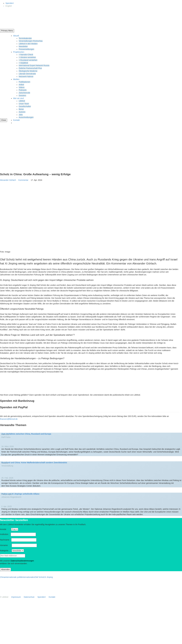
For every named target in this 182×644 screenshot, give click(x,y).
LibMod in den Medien (28, 44)
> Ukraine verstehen (27, 57)
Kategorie (6, 551)
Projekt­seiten (19, 52)
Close (4, 120)
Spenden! (10, 3)
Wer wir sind (18, 98)
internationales (28, 577)
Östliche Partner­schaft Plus (30, 68)
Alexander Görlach (8, 180)
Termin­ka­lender (25, 38)
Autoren (22, 112)
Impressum (16, 597)
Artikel (21, 85)
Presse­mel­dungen (26, 49)
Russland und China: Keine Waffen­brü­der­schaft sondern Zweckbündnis (34, 463)
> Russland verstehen (28, 60)
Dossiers (22, 96)
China (3, 577)
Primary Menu (7, 31)
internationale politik (14, 577)
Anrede (5, 529)
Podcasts (23, 90)
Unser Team (24, 104)
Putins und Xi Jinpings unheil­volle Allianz (20, 494)
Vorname (6, 545)
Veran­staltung (8, 466)
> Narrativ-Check (26, 55)
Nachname (5, 540)
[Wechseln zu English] (9, 6)
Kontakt (16, 120)
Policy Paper (8, 494)
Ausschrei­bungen (26, 117)
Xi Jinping (49, 577)
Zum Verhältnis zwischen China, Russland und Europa (26, 434)
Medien (16, 79)
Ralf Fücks (6, 437)
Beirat (21, 109)
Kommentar (24, 180)
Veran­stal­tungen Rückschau (31, 41)
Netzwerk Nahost (26, 77)
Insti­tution (5, 534)
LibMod (22, 101)
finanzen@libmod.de (9, 419)
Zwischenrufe (24, 93)
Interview (6, 434)
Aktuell (16, 36)
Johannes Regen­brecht (11, 497)
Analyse (6, 463)
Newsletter (23, 46)
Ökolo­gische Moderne (28, 71)
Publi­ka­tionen (24, 82)
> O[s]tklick (23, 63)
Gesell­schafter (25, 106)
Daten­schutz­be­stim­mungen (22, 561)
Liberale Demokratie (27, 74)
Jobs (21, 115)
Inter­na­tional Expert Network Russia (34, 65)
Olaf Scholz (39, 577)
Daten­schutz (29, 597)
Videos (22, 87)
